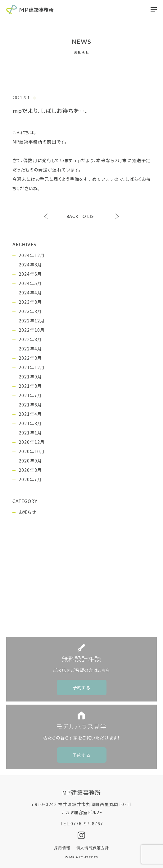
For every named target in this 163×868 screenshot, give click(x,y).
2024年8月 (30, 265)
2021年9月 (30, 377)
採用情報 (62, 848)
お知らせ (27, 512)
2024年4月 (30, 293)
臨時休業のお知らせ (117, 216)
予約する (81, 687)
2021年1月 (30, 433)
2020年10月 (32, 451)
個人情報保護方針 (93, 848)
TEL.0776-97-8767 (81, 823)
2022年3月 (30, 358)
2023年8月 (30, 302)
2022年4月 (30, 349)
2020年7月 (30, 479)
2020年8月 (30, 470)
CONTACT (86, 591)
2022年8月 (30, 339)
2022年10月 (32, 330)
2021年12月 (32, 367)
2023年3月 (30, 311)
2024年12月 (32, 255)
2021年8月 (30, 386)
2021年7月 (30, 395)
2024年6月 (30, 274)
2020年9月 (30, 461)
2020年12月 (32, 442)
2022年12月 (32, 321)
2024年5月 (30, 283)
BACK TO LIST (82, 216)
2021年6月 (30, 405)
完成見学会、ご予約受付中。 (46, 216)
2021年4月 (30, 414)
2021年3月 (30, 423)
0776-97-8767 (86, 615)
